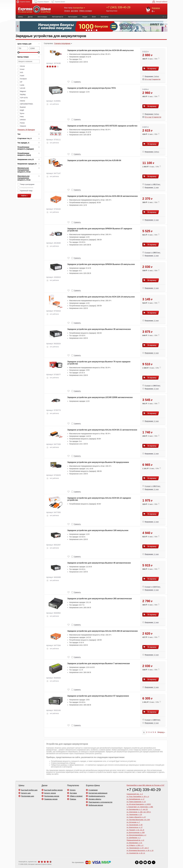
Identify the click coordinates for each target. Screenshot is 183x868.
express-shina (34, 9)
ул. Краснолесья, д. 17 (135, 827)
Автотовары (42, 17)
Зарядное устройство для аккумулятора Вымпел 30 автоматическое (99, 329)
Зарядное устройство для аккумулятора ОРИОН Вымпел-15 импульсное (101, 264)
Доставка (74, 11)
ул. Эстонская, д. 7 (133, 822)
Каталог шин (26, 793)
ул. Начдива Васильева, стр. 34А (138, 820)
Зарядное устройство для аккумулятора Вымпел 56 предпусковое (98, 462)
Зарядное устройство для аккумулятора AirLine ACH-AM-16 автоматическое (103, 196)
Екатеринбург (78, 8)
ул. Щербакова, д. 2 (134, 838)
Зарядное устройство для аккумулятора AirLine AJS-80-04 (94, 160)
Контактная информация (98, 793)
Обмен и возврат (86, 11)
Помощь (73, 799)
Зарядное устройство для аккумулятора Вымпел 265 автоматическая (100, 599)
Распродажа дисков (52, 796)
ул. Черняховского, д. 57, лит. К (138, 848)
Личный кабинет (162, 2)
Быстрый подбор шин (29, 790)
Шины (20, 17)
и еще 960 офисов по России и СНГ (146, 785)
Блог (94, 17)
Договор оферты (95, 799)
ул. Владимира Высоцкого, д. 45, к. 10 (140, 850)
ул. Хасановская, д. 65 (135, 825)
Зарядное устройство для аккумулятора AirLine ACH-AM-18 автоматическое (103, 631)
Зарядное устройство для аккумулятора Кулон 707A (92, 88)
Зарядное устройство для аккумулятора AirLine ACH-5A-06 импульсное (100, 50)
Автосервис (73, 17)
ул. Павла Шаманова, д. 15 (136, 802)
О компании (93, 790)
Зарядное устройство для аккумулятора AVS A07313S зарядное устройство (102, 126)
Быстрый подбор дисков (53, 790)
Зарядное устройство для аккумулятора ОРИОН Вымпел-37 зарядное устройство (100, 230)
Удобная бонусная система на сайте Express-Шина (91, 26)
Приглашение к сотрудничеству (100, 802)
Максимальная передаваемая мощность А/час (24, 178)
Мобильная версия (96, 805)
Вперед (161, 732)
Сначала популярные (62, 43)
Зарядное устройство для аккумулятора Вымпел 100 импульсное (98, 530)
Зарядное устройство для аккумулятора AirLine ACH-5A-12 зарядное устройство (99, 499)
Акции (85, 17)
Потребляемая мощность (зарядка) (26, 148)
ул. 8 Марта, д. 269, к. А (135, 845)
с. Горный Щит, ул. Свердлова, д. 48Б (140, 807)
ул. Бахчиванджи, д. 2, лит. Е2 (137, 809)
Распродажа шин (28, 796)
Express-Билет (60, 2)
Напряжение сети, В (26, 159)
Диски (30, 17)
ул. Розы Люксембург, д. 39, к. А (138, 797)
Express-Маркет (43, 2)
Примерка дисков (51, 799)
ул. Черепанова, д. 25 (134, 814)
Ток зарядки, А (23, 143)
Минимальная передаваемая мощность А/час (24, 170)
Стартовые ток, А (25, 138)
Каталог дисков (50, 793)
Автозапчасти (58, 17)
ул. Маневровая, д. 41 (134, 843)
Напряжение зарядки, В (27, 164)
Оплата (67, 11)
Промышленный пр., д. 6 (135, 840)
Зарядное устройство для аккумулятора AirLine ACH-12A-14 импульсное (101, 297)
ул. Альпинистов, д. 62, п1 (136, 853)
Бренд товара (23, 57)
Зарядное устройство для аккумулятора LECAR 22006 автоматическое (100, 397)
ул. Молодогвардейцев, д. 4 (136, 835)
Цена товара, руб (24, 44)
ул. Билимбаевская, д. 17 (135, 799)
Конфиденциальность (97, 796)
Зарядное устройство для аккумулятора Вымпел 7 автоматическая (99, 663)
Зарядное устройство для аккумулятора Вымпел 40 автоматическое (99, 563)
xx (137, 862)
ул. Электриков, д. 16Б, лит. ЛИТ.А (139, 812)
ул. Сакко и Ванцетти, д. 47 (136, 817)
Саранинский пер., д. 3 (135, 794)
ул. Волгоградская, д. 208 (136, 832)
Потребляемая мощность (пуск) (24, 154)
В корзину (152, 69)
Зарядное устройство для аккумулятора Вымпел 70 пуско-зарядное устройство (99, 363)
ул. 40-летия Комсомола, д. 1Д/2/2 (139, 804)
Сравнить (77, 82)
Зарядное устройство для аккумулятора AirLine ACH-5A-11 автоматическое (102, 430)
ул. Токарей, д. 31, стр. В (135, 830)
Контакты (105, 17)
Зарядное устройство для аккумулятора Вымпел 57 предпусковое (98, 696)
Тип (19, 134)
